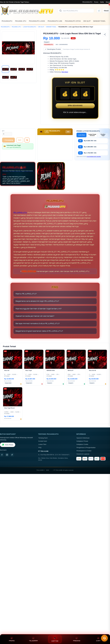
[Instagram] (7, 455)
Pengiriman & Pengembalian (86, 448)
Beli (20, 140)
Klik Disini (65, 72)
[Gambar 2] (14, 69)
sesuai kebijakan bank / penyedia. (94, 157)
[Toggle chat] (104, 638)
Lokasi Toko (42, 444)
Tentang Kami (43, 438)
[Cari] (61, 11)
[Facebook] (2, 455)
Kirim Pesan (8, 445)
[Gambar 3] (22, 69)
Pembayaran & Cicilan (84, 451)
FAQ (40, 448)
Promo (96, 2)
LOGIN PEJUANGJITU (30, 27)
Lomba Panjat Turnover (92, 135)
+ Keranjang (9, 140)
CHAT (98, 639)
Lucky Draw (82, 135)
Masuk (108, 2)
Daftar (102, 2)
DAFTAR (55, 639)
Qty (3, 131)
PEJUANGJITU (87, 2)
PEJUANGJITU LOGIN (37, 21)
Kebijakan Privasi (82, 441)
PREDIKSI (77, 639)
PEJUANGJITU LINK (55, 21)
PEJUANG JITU (21, 21)
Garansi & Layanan (83, 454)
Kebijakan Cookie (82, 444)
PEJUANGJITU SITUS (73, 21)
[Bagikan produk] (105, 34)
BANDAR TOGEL (99, 21)
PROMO (12, 639)
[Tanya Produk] (27, 140)
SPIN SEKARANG (75, 106)
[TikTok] (12, 455)
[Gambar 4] (30, 69)
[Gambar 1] (5, 69)
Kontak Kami (43, 441)
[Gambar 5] (5, 77)
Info (68, 132)
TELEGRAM (33, 639)
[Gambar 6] (14, 77)
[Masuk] (106, 11)
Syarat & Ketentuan (83, 438)
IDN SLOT (87, 21)
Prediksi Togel (103, 135)
